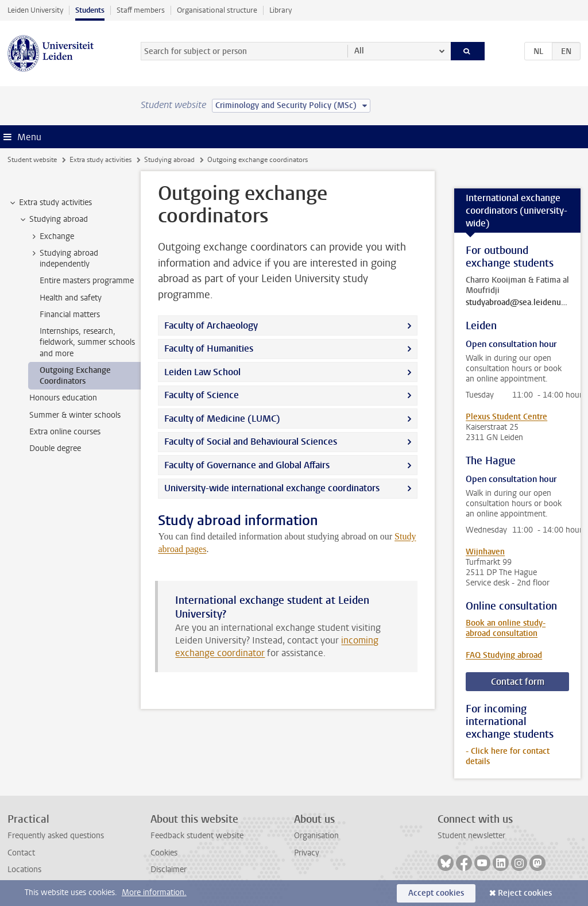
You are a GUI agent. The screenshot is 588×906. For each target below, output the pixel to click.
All (359, 51)
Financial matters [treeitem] (70, 315)
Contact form (518, 682)
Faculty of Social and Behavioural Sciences (251, 442)
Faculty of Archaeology (211, 325)
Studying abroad (169, 160)
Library (281, 10)
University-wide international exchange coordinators (272, 488)
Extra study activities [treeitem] (50, 203)
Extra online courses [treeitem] (65, 432)
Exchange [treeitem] (51, 237)
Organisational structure (217, 10)
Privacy (307, 853)
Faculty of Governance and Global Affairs (248, 465)
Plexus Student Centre (506, 417)
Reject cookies (525, 893)
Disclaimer (169, 870)
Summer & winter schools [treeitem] (75, 415)
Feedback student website (197, 836)
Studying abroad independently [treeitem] (63, 259)
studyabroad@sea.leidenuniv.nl (517, 303)
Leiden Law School (202, 372)
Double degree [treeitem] (55, 448)
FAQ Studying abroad (504, 655)
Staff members (141, 10)
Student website (32, 160)
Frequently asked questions (56, 836)
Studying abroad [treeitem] (53, 219)
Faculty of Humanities (209, 348)
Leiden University (35, 10)
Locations (24, 870)
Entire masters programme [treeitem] (87, 281)
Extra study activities (100, 160)
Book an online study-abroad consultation (506, 628)
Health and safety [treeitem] (71, 298)
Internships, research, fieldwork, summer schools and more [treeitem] (87, 342)
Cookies (164, 853)
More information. (154, 892)
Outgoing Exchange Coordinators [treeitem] (75, 376)
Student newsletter (471, 836)
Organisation (316, 836)
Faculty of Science (203, 395)
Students (90, 10)
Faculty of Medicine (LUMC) (222, 419)
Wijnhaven (485, 552)
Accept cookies (436, 893)
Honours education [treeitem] (63, 398)
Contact (21, 853)
